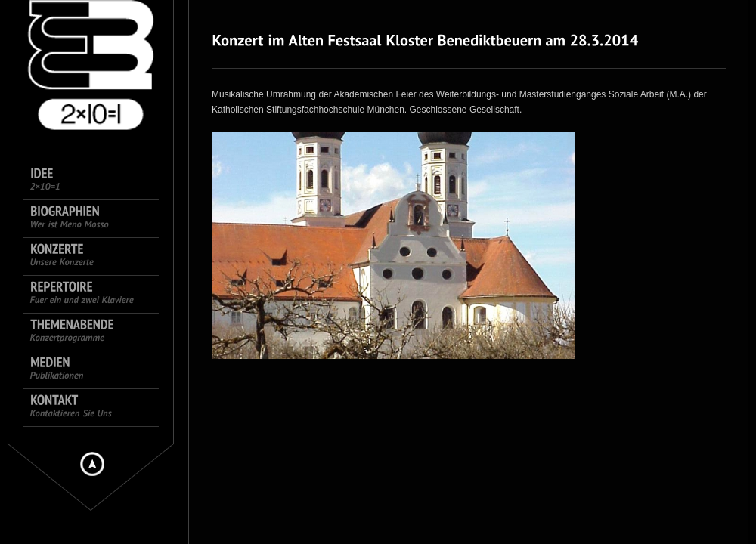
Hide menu (92, 464)
